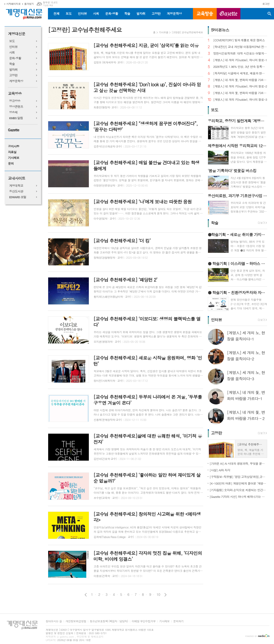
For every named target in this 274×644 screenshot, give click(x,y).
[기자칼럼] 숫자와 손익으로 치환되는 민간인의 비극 (238, 490)
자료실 (12, 152)
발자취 (141, 13)
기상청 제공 (48, 5)
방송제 (13, 112)
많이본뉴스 (220, 30)
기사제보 (14, 158)
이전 (86, 595)
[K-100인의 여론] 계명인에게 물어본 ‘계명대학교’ (238, 483)
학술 (127, 13)
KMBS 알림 (16, 118)
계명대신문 (17, 34)
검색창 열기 (269, 14)
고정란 (156, 13)
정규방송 (15, 101)
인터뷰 (82, 13)
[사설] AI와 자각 (220, 470)
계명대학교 (16, 186)
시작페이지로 (13, 4)
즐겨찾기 (29, 4)
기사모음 (164, 32)
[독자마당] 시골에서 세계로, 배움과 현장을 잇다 (240, 73)
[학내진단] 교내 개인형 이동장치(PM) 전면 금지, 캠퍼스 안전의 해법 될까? (240, 47)
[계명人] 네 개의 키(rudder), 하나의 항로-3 (240, 100)
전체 (56, 13)
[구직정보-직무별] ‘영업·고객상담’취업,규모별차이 (238, 477)
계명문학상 (174, 13)
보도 (68, 13)
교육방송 (205, 14)
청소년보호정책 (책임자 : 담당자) (109, 621)
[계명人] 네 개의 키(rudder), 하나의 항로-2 (240, 86)
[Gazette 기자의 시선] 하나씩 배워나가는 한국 (238, 497)
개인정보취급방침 (76, 621)
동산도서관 (16, 191)
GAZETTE (229, 14)
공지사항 (14, 146)
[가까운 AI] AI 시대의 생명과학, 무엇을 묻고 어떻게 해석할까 (238, 463)
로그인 (266, 4)
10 (158, 594)
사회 (96, 13)
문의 (11, 164)
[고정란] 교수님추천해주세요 (187, 32)
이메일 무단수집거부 (144, 621)
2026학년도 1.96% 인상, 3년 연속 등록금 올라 (240, 67)
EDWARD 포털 (18, 197)
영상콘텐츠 (16, 107)
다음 (165, 595)
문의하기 (178, 621)
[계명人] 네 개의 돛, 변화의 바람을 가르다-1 (240, 93)
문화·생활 (111, 13)
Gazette (14, 130)
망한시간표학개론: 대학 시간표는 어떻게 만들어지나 (240, 54)
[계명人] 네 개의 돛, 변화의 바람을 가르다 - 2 (240, 80)
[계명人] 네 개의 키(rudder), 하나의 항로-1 (240, 60)
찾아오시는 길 (54, 621)
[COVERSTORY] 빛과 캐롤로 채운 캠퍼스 (239, 40)
